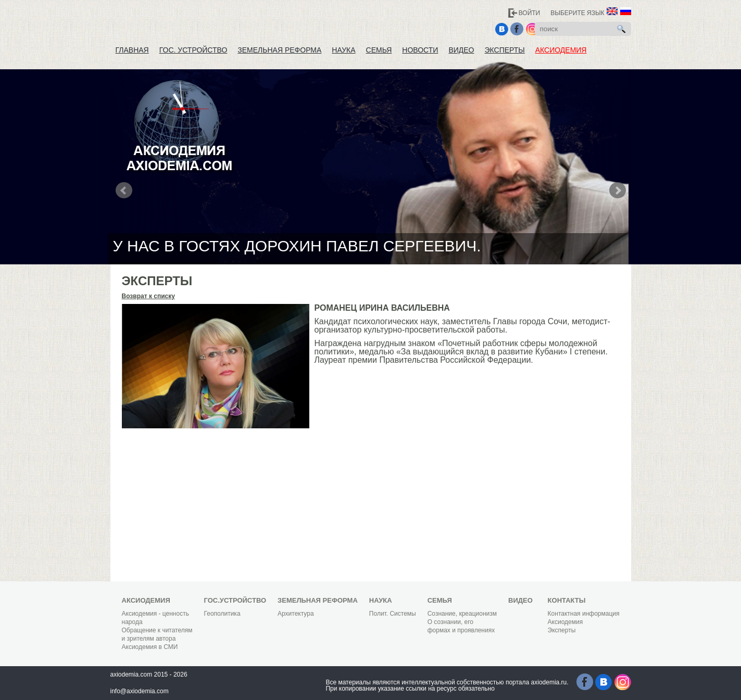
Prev (124, 190)
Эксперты (505, 50)
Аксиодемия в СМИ (150, 647)
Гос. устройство (193, 50)
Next (618, 190)
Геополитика (222, 614)
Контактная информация (584, 614)
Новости (420, 50)
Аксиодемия (561, 50)
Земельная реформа (279, 50)
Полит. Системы (393, 614)
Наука (343, 50)
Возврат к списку (148, 296)
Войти (530, 13)
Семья (379, 50)
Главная (132, 50)
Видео (461, 50)
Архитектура (296, 614)
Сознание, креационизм (462, 614)
